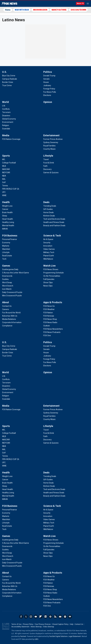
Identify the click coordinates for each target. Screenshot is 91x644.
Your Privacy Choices (43, 624)
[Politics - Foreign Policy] (49, 89)
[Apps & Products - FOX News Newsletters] (53, 329)
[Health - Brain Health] (7, 212)
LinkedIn (45, 617)
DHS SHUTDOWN (78, 10)
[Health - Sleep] (5, 216)
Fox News (9, 4)
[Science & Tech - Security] (47, 243)
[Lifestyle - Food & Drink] (49, 163)
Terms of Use (16, 624)
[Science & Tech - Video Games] (49, 249)
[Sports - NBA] (4, 176)
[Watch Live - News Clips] (48, 286)
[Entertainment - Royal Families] (49, 146)
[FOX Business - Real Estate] (7, 256)
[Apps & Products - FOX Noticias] (49, 316)
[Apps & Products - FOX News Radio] (50, 322)
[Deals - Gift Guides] (48, 209)
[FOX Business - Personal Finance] (10, 239)
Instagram (31, 617)
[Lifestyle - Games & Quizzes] (51, 173)
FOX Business (10, 236)
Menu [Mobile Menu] (88, 4)
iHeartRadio (70, 617)
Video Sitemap (48, 627)
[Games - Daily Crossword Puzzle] (12, 292)
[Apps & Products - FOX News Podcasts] (52, 332)
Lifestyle (48, 156)
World (6, 102)
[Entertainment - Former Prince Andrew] (53, 139)
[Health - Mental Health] (8, 226)
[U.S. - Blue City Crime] (9, 76)
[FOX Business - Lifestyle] (6, 252)
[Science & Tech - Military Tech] (49, 252)
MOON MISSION (40, 10)
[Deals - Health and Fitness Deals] (54, 222)
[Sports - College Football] (9, 163)
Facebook (21, 617)
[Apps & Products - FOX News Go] (49, 306)
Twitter (26, 617)
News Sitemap (36, 627)
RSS (55, 617)
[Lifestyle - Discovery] (47, 169)
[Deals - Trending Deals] (50, 206)
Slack (50, 617)
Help (72, 624)
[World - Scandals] (6, 129)
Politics (48, 72)
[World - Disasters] (6, 116)
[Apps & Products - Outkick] (47, 326)
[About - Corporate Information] (12, 322)
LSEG (36, 639)
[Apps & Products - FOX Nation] (48, 313)
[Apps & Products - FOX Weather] (49, 309)
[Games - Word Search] (8, 286)
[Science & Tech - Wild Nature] (48, 259)
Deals (46, 202)
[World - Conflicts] (6, 109)
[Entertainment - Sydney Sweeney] (51, 142)
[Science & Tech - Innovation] (48, 246)
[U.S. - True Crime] (7, 85)
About (6, 302)
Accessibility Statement (20, 627)
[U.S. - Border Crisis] (8, 82)
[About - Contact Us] (7, 306)
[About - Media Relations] (9, 319)
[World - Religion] (6, 125)
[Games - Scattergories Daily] (10, 269)
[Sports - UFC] (4, 192)
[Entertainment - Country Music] (49, 149)
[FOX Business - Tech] (4, 259)
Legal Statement (75, 636)
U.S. (4, 72)
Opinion (48, 102)
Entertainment (51, 135)
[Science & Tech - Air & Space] (48, 239)
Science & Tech (52, 236)
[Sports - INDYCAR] (6, 173)
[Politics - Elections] (47, 95)
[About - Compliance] (7, 326)
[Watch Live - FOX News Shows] (51, 269)
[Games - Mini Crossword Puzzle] (12, 296)
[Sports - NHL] (4, 179)
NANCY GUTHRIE (59, 10)
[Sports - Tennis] (5, 186)
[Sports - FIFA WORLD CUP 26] (11, 189)
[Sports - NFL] (4, 159)
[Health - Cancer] (5, 209)
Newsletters (60, 617)
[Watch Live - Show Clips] (48, 282)
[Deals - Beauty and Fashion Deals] (54, 226)
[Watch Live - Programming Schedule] (54, 273)
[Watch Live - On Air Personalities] (52, 276)
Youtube (36, 617)
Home (8, 10)
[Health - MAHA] (5, 229)
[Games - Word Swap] (7, 282)
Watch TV (80, 3)
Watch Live (49, 266)
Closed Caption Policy (60, 624)
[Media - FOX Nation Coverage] (11, 139)
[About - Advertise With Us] (10, 316)
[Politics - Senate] (46, 79)
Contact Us (79, 624)
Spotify (65, 617)
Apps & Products (53, 302)
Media (6, 135)
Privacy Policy (28, 624)
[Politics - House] (46, 82)
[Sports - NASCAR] (6, 169)
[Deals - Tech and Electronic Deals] (54, 219)
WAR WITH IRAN (22, 10)
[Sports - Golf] (4, 182)
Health (6, 202)
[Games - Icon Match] (7, 289)
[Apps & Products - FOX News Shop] (50, 319)
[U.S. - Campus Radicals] (10, 79)
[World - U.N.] (4, 106)
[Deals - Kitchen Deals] (49, 216)
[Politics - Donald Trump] (49, 76)
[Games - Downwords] (7, 276)
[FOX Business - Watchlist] (6, 249)
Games (6, 266)
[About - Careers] (6, 309)
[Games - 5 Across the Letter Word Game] (16, 273)
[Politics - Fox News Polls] (50, 92)
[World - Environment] (8, 122)
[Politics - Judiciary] (47, 85)
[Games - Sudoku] (5, 279)
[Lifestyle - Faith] (45, 166)
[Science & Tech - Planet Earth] (49, 256)
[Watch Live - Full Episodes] (49, 279)
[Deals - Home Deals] (48, 212)
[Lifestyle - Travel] (46, 159)
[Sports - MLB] (4, 166)
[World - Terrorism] (6, 112)
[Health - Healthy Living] (8, 222)
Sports (6, 156)
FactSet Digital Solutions (58, 636)
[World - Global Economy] (9, 119)
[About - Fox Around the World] (11, 313)
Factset (23, 636)
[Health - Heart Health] (8, 219)
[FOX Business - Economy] (6, 243)
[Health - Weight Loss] (7, 206)
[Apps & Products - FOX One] (47, 335)
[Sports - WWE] (4, 195)
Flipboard (41, 617)
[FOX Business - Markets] (6, 246)
